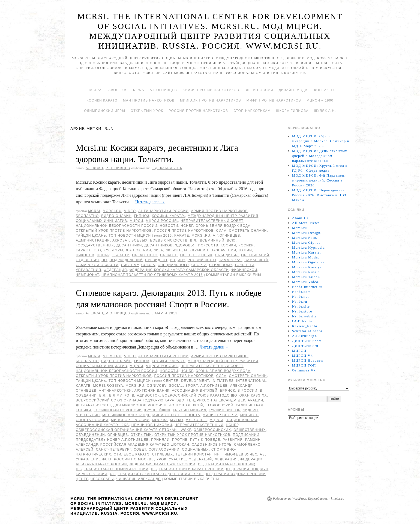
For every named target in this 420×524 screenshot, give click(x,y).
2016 (168, 236)
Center (171, 381)
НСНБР (187, 226)
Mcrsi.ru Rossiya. (308, 267)
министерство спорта (176, 415)
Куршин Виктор (224, 410)
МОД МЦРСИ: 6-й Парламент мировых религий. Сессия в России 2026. (319, 180)
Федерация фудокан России (236, 474)
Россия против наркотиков (198, 111)
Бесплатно (87, 216)
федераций (200, 459)
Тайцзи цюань (91, 236)
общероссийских (212, 430)
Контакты (324, 90)
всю (231, 240)
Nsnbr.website (304, 316)
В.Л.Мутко (119, 395)
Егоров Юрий (220, 405)
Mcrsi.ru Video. (306, 282)
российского (202, 260)
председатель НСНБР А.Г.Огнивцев (112, 440)
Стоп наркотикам (252, 111)
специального (173, 265)
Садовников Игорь (212, 445)
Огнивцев (118, 435)
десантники (129, 245)
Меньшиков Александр (126, 415)
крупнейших (157, 410)
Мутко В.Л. (196, 420)
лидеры (250, 410)
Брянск (227, 391)
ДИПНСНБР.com (307, 341)
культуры (113, 250)
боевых (139, 240)
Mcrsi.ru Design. (307, 233)
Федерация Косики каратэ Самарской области (179, 270)
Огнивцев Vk (304, 370)
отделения (87, 260)
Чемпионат (87, 275)
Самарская (230, 260)
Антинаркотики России (163, 211)
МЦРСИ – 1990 (320, 100)
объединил (227, 255)
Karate (182, 236)
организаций (255, 255)
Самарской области (97, 265)
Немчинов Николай (152, 425)
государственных (95, 245)
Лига (158, 250)
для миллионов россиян (140, 405)
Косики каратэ (102, 100)
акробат (121, 240)
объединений (90, 435)
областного (145, 255)
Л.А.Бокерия (138, 250)
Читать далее (150, 202)
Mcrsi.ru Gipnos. (307, 242)
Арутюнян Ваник (152, 391)
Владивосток (146, 395)
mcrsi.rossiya (108, 386)
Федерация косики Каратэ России (187, 469)
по (104, 260)
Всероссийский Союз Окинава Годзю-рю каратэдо (130, 400)
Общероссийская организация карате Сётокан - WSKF (133, 430)
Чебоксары (102, 479)
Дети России (260, 90)
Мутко (177, 420)
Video (130, 211)
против (180, 440)
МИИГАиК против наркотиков (211, 100)
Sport (192, 386)
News (139, 90)
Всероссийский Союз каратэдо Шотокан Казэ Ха (214, 395)
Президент (156, 260)
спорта (199, 265)
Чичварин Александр (139, 479)
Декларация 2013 (93, 405)
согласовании (164, 449)
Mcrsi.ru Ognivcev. (309, 262)
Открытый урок (147, 111)
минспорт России (130, 420)
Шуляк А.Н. (325, 111)
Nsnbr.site (301, 306)
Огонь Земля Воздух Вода (223, 226)
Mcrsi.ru (112, 211)
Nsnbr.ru (300, 301)
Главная (94, 90)
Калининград (250, 405)
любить (174, 250)
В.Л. (194, 240)
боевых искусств (169, 240)
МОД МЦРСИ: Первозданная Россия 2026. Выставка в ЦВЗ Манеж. (319, 195)
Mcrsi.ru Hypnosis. (309, 247)
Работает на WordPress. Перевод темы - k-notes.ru (308, 499)
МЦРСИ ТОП (304, 365)
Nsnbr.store (302, 311)
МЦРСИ (136, 221)
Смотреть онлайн (248, 231)
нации (245, 250)
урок (161, 459)
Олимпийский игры (105, 111)
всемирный (212, 240)
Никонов (85, 255)
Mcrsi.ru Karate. (307, 252)
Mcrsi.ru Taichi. (306, 277)
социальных (195, 449)
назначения (223, 250)
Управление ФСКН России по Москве (115, 459)
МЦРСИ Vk (302, 355)
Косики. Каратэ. (169, 216)
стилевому (221, 265)
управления (88, 270)
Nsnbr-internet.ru (307, 287)
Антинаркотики (115, 391)
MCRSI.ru (201, 236)
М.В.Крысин (196, 250)
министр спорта (220, 415)
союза (148, 265)
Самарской (256, 260)
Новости (169, 226)
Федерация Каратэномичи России (112, 469)
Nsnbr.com (301, 292)
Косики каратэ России (118, 410)
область (169, 255)
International (251, 381)
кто (97, 250)
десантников (159, 245)
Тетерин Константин (197, 454)
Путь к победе (205, 440)
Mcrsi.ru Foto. (305, 238)
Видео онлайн (116, 216)
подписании (246, 435)
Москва (160, 420)
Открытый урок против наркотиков (114, 231)
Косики (228, 245)
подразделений (126, 260)
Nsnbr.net (301, 297)
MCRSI (94, 211)
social (176, 386)
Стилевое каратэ (132, 454)
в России (247, 391)
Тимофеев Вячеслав (244, 454)
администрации (93, 240)
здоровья (185, 245)
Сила (221, 231)
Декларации (251, 400)
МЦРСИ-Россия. (162, 221)
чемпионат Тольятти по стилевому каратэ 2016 (152, 275)
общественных (196, 255)
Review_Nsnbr (305, 326)
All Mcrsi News (306, 223)
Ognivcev (157, 386)
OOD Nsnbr (302, 321)
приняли (160, 440)
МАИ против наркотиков (149, 100)
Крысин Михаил (190, 410)
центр (82, 479)
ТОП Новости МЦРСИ (130, 236)
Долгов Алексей (186, 405)
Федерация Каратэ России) (227, 464)
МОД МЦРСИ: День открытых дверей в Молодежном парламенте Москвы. (320, 156)
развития (233, 440)
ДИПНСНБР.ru (305, 346)
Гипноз (142, 216)
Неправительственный (199, 425)
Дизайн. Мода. (294, 90)
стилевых (163, 454)
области (121, 255)
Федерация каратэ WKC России (163, 464)
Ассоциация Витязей (195, 391)
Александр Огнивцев (108, 168)
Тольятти (244, 265)
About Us (118, 90)
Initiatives (223, 381)
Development (195, 381)
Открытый (141, 435)
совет (140, 449)
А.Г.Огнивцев (163, 90)
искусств (208, 245)
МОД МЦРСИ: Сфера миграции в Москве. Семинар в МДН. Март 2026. (321, 141)
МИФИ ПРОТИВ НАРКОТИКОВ (274, 100)
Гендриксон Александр (211, 400)
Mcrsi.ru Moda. (306, 257)
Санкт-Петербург (114, 449)
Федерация (115, 270)
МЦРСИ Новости (308, 360)
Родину (177, 260)
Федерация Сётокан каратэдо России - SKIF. (157, 474)
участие (178, 459)
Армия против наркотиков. (211, 90)
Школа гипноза (292, 111)
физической (244, 270)
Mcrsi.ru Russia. (307, 272)
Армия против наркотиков (219, 211)
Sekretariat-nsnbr (307, 331)
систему (130, 265)
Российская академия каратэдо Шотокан (145, 445)
